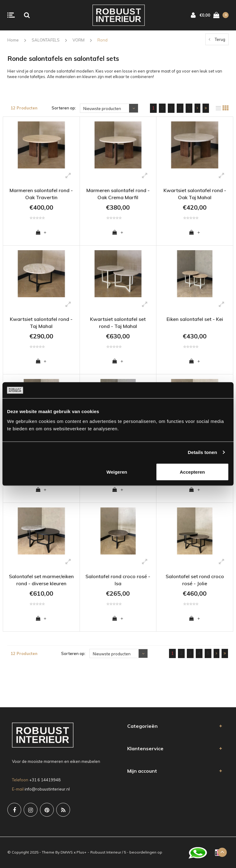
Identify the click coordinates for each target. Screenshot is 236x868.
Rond (102, 40)
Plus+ (81, 852)
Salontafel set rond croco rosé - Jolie (195, 580)
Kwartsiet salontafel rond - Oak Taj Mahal (195, 194)
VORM (79, 40)
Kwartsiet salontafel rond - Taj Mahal (41, 323)
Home (13, 40)
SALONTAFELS (46, 40)
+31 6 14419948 (45, 780)
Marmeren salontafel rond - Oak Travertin (41, 194)
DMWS (67, 852)
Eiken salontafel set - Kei (195, 319)
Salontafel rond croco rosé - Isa (118, 580)
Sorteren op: (64, 108)
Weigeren (117, 472)
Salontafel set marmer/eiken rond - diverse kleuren (41, 580)
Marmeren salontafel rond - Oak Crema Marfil (118, 194)
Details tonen (202, 452)
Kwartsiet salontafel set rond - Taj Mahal (118, 323)
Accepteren (192, 472)
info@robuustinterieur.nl (47, 789)
